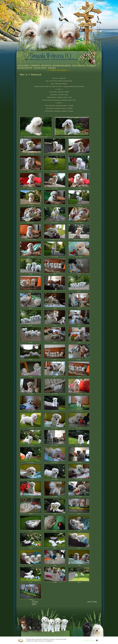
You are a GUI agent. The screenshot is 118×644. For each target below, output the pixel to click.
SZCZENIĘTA (91, 66)
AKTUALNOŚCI (23, 66)
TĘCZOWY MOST (40, 68)
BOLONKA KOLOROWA (62, 66)
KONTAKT (52, 68)
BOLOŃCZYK (46, 66)
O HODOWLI (35, 66)
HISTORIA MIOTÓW (25, 68)
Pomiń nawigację (100, 1)
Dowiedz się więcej (89, 640)
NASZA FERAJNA (78, 66)
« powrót (89, 602)
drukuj (95, 602)
